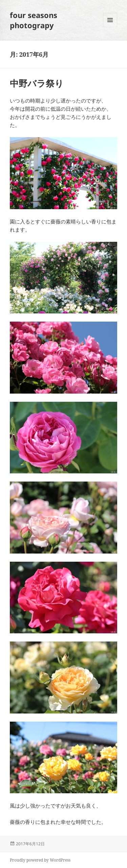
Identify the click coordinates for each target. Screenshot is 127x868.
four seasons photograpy (34, 20)
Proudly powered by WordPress (40, 860)
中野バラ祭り (37, 83)
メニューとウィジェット (110, 27)
